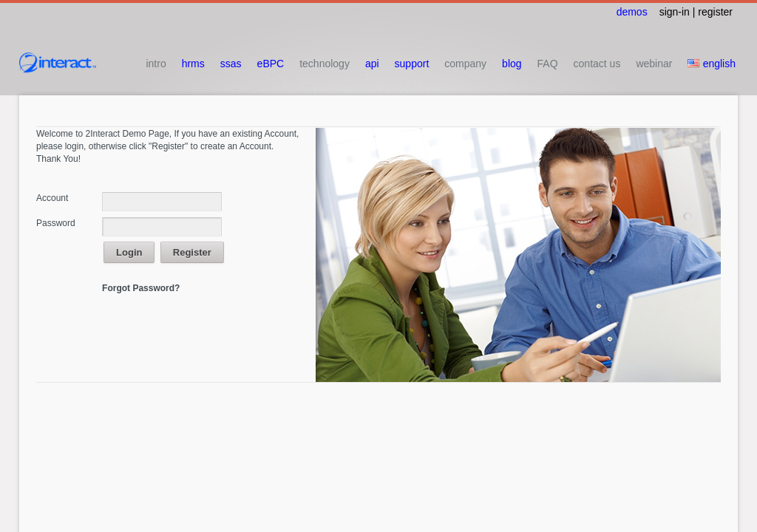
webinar (654, 64)
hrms (193, 64)
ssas (231, 64)
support (412, 64)
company (465, 64)
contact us (597, 64)
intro (156, 64)
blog (512, 64)
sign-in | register (696, 12)
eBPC (271, 64)
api (372, 64)
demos (632, 12)
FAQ (548, 64)
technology (325, 64)
